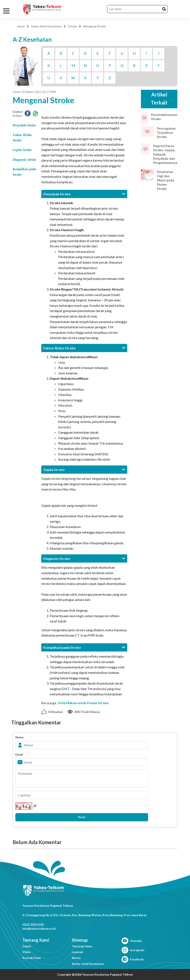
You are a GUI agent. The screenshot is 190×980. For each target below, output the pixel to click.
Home (21, 26)
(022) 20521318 (33, 924)
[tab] (84, 194)
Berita (76, 958)
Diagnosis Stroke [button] (84, 558)
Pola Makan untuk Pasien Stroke (84, 703)
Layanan (78, 952)
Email (19, 754)
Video (27, 952)
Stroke (72, 26)
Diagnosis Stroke (24, 160)
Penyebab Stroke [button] (84, 194)
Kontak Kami (31, 958)
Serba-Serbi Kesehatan (46, 26)
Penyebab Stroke (24, 125)
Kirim (82, 817)
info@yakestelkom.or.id (39, 928)
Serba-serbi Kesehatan (88, 964)
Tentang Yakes (82, 946)
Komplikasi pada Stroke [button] (84, 647)
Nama (19, 737)
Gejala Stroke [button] (84, 470)
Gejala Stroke (22, 150)
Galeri (27, 946)
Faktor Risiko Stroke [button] (84, 348)
